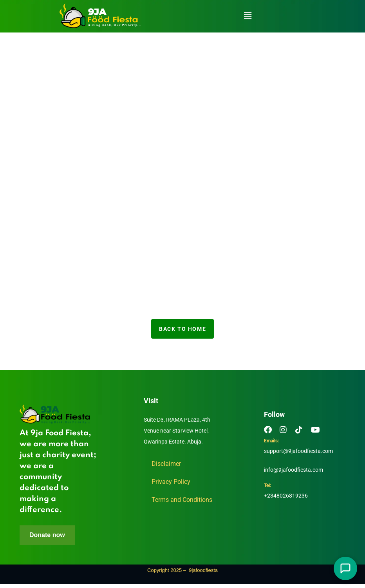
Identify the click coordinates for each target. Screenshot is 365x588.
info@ (271, 470)
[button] (248, 16)
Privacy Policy (171, 482)
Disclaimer (166, 464)
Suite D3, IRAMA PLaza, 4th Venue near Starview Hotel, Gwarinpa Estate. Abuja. (177, 431)
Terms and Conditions (182, 500)
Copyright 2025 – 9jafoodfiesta (182, 574)
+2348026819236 (286, 497)
